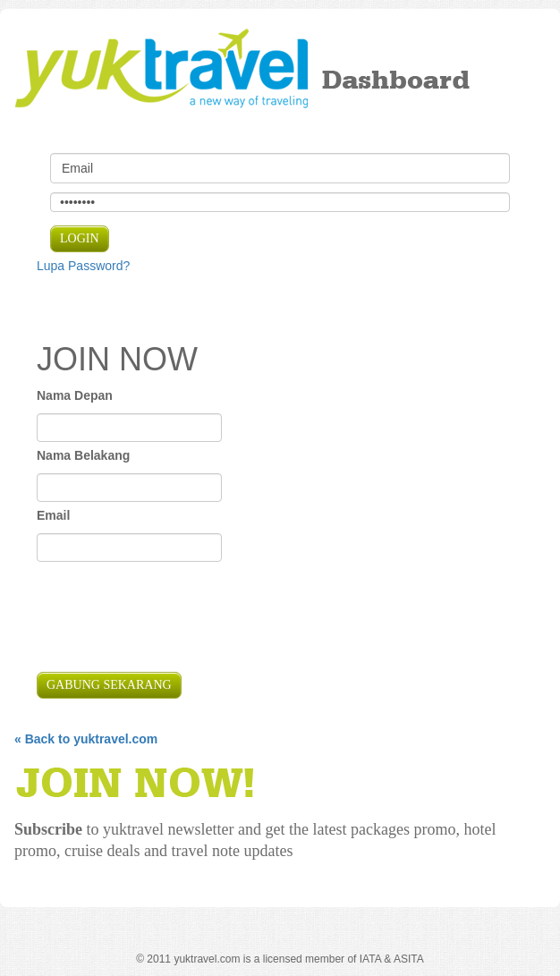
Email (53, 515)
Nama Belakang (83, 455)
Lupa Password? (83, 266)
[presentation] (173, 619)
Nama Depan (75, 395)
